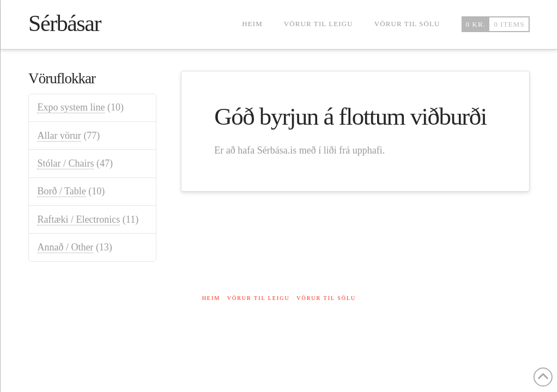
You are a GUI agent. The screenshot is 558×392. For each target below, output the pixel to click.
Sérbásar (65, 23)
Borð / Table (61, 191)
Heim (211, 298)
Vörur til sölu (326, 298)
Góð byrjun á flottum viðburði (350, 117)
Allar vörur (59, 136)
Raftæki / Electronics (78, 219)
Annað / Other (65, 247)
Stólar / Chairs (65, 163)
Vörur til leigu (259, 298)
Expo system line (71, 107)
